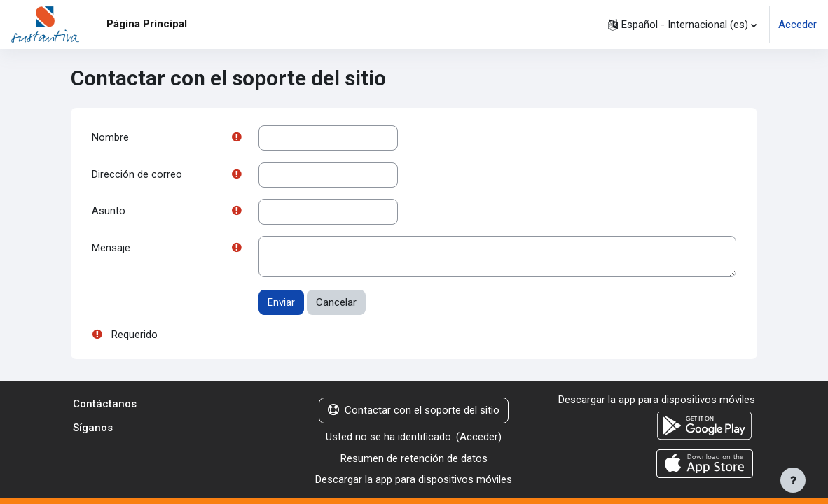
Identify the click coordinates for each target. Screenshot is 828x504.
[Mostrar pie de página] (793, 480)
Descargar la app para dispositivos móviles (414, 482)
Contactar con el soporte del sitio (414, 412)
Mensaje (111, 250)
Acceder (798, 24)
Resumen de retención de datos (414, 460)
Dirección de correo (137, 175)
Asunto (109, 213)
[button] (682, 24)
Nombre (110, 138)
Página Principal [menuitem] (147, 24)
